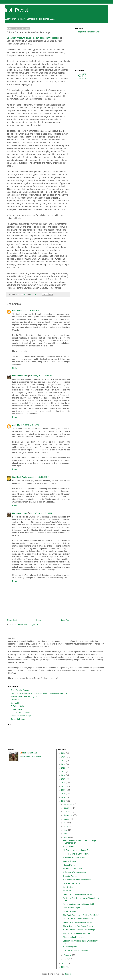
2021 (64, 772)
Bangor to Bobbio (18, 719)
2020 (64, 775)
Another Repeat (70, 861)
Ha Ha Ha (67, 891)
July (65, 823)
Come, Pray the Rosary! (21, 716)
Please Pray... (69, 865)
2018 (64, 783)
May (66, 830)
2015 (64, 794)
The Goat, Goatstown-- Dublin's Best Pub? (81, 915)
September (68, 815)
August (67, 819)
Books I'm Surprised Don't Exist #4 (77, 894)
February (67, 955)
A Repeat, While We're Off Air (75, 872)
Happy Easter (69, 847)
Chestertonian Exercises (73, 937)
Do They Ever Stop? (71, 883)
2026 (64, 753)
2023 (64, 764)
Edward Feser (16, 709)
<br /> (82, 51)
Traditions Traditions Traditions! (82, 76)
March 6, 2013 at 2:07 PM (28, 311)
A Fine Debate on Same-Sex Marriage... (80, 930)
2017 (64, 786)
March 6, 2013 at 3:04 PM (41, 376)
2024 (64, 761)
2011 (64, 967)
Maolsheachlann (20, 376)
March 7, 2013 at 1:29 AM (41, 513)
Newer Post (12, 620)
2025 (64, 757)
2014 (64, 797)
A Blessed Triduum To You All (75, 858)
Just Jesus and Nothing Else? (75, 950)
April (66, 834)
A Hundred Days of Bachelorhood (77, 880)
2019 (64, 779)
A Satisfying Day (70, 947)
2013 (64, 801)
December (68, 804)
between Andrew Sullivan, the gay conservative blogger (34, 38)
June (66, 826)
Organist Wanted (70, 876)
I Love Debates (69, 911)
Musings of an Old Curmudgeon (24, 697)
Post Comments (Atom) (28, 625)
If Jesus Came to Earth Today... (76, 854)
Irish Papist (16, 10)
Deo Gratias (68, 887)
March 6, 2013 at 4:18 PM (28, 425)
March (66, 837)
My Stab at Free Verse (72, 869)
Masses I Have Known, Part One (77, 934)
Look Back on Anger (71, 908)
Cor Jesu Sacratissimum (21, 713)
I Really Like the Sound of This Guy (78, 919)
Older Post (65, 620)
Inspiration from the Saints (89, 32)
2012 (64, 963)
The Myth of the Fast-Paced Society (78, 926)
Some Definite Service (20, 690)
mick (14, 311)
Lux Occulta (16, 700)
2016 (64, 790)
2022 (64, 768)
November (68, 808)
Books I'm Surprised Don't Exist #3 (77, 922)
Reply (15, 368)
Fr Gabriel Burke (17, 706)
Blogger (68, 974)
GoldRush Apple (20, 477)
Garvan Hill (15, 703)
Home (39, 620)
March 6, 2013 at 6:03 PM (38, 477)
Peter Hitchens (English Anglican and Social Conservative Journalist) (39, 693)
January (67, 959)
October (67, 812)
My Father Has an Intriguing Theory (78, 850)
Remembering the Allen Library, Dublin (79, 904)
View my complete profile (30, 756)
